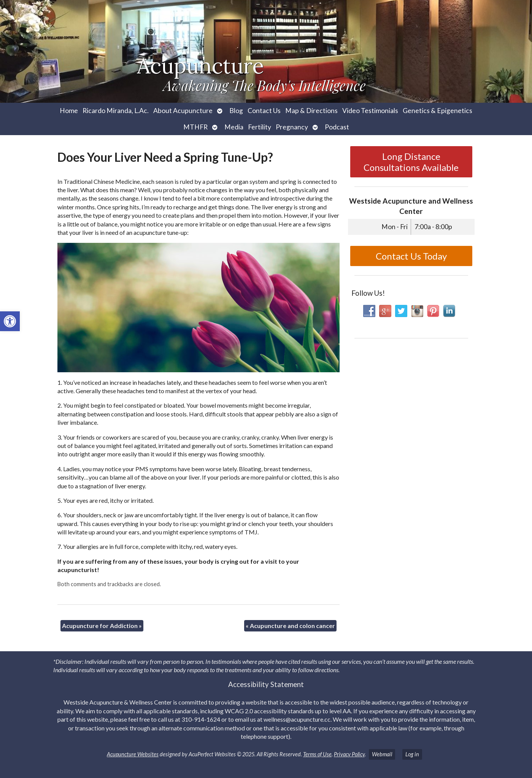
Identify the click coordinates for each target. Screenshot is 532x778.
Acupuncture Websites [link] (133, 754)
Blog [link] (236, 111)
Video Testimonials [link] (370, 111)
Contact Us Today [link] (411, 256)
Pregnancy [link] (292, 127)
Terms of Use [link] (317, 754)
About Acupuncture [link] (183, 111)
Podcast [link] (337, 127)
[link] (10, 321)
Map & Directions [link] (311, 111)
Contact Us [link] (264, 111)
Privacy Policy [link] (349, 754)
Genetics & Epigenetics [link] (438, 111)
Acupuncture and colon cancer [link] (290, 626)
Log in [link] (412, 754)
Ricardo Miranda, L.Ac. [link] (116, 111)
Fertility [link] (260, 127)
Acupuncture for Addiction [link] (102, 626)
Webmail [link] (382, 754)
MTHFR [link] (195, 127)
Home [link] (69, 111)
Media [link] (234, 127)
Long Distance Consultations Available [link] (411, 162)
